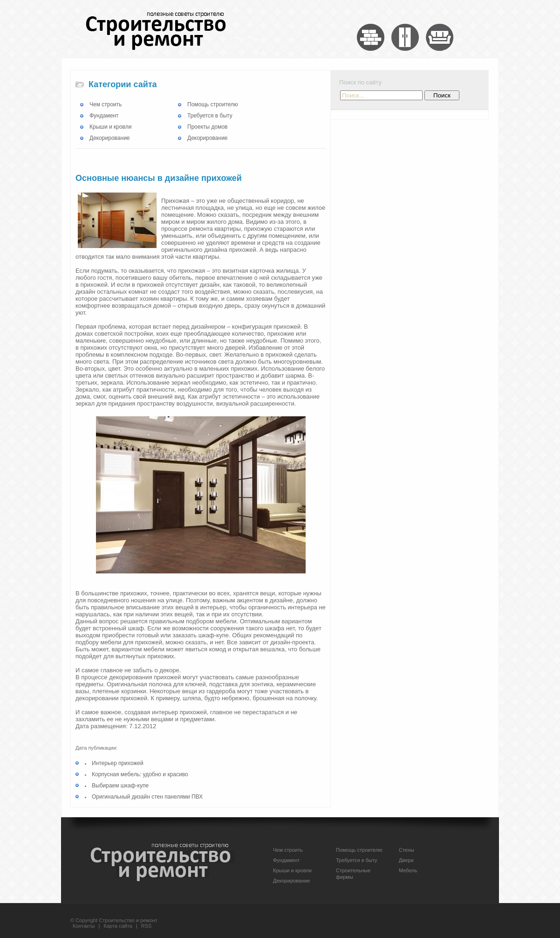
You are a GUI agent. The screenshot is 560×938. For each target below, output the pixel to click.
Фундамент (104, 116)
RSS (147, 926)
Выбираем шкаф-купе (120, 786)
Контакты (84, 926)
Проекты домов (207, 127)
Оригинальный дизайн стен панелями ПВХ (147, 797)
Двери (406, 860)
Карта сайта (118, 926)
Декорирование (110, 138)
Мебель (408, 870)
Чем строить (106, 104)
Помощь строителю (213, 104)
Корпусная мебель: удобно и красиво (140, 774)
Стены (406, 850)
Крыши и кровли (110, 127)
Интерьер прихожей (118, 763)
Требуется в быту (210, 116)
